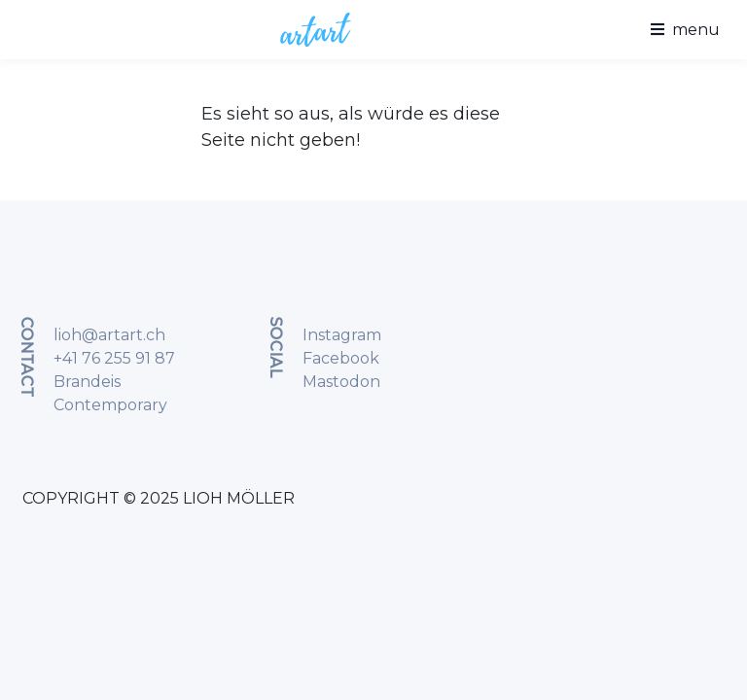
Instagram (342, 335)
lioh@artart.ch (109, 335)
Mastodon (341, 382)
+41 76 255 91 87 (114, 358)
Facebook (341, 358)
